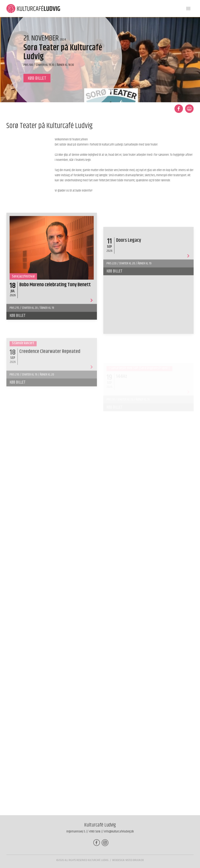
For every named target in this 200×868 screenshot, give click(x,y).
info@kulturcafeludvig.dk (119, 835)
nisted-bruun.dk (135, 864)
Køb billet (18, 353)
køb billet (37, 78)
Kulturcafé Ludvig (98, 864)
